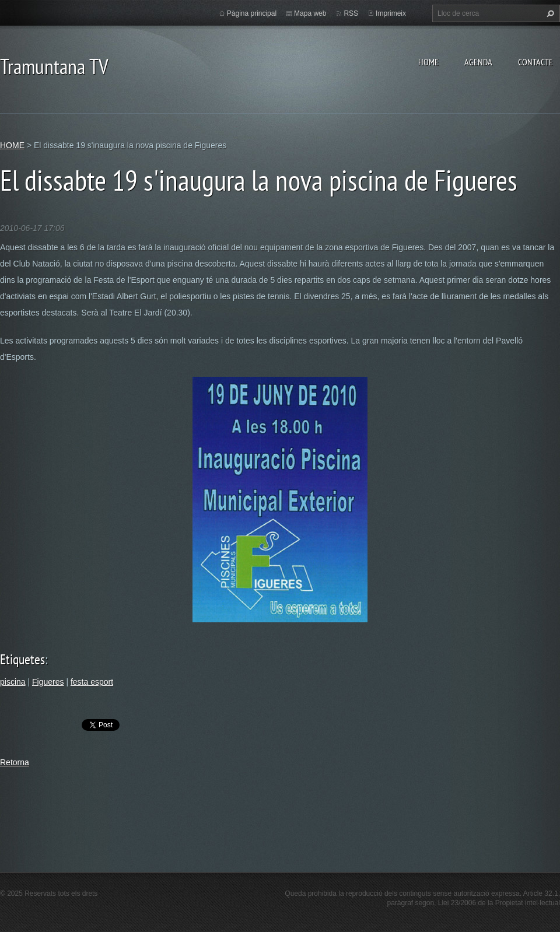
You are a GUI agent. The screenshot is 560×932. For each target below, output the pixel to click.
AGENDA (478, 62)
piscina (13, 682)
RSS (351, 13)
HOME (428, 62)
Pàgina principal (252, 13)
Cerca (549, 13)
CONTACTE (535, 62)
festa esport (92, 682)
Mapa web (310, 13)
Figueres (48, 682)
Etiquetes (22, 659)
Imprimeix (391, 13)
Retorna (15, 762)
